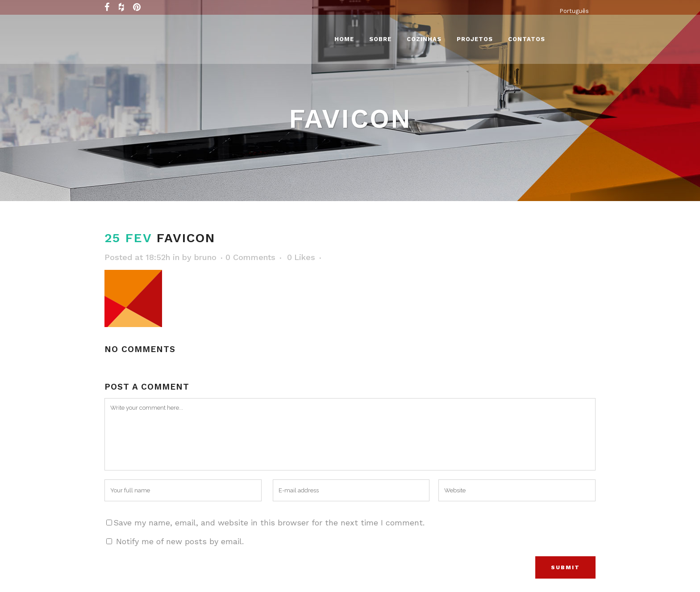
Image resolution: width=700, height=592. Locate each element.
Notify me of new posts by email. (180, 541)
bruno (205, 257)
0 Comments (250, 257)
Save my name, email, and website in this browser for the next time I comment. (269, 523)
